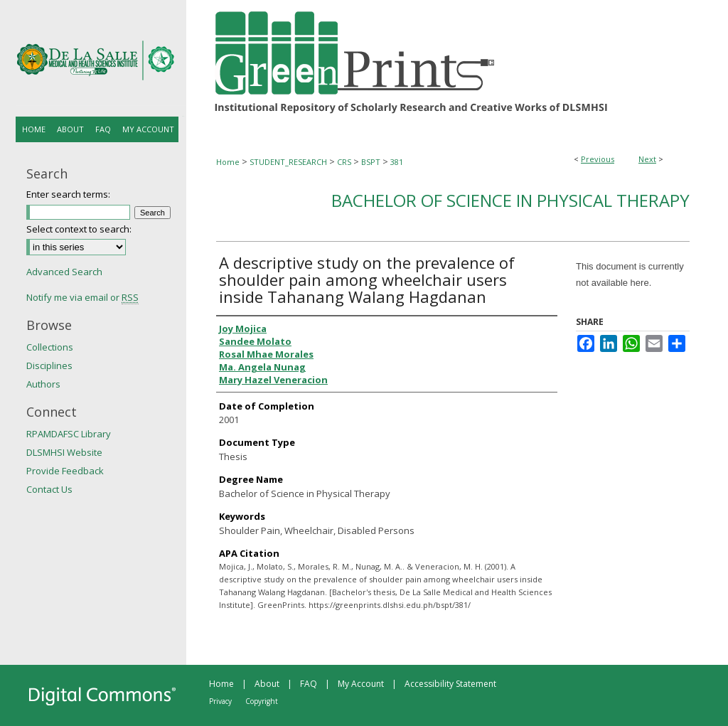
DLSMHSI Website (64, 452)
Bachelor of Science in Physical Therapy (510, 200)
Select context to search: (79, 229)
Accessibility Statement (450, 684)
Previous (598, 159)
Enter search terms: (68, 194)
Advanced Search (64, 272)
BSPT (371, 162)
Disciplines (49, 365)
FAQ (309, 684)
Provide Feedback (65, 471)
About (267, 684)
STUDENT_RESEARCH (288, 162)
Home (228, 162)
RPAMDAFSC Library (69, 434)
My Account (361, 684)
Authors (43, 384)
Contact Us (49, 489)
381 (397, 162)
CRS (344, 162)
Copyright (262, 701)
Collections (50, 347)
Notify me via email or (82, 297)
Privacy (220, 701)
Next (647, 159)
